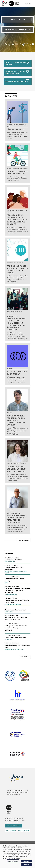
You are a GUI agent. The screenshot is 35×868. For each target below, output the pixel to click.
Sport (8, 312)
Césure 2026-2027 (16, 129)
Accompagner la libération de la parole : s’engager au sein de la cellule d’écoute (17, 220)
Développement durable (13, 168)
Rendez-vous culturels (15, 81)
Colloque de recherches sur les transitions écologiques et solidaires (16, 628)
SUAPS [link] (19, 560)
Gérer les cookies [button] (13, 861)
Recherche (20, 263)
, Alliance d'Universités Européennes (17, 792)
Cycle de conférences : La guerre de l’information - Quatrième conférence (17, 590)
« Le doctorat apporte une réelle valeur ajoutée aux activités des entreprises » (17, 518)
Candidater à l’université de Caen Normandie (17, 72)
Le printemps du (13, 560)
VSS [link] (17, 229)
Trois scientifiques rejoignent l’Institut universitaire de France (17, 269)
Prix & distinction (12, 263)
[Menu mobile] (28, 3)
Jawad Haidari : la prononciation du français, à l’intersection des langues (16, 420)
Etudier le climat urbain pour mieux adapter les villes (16, 469)
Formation (10, 464)
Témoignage (23, 464)
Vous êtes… (16, 20)
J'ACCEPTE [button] (26, 861)
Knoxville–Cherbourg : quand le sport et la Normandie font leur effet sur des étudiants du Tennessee (16, 323)
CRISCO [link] (16, 434)
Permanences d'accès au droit (15, 610)
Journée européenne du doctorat (17, 373)
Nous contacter (13, 826)
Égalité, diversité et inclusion (15, 211)
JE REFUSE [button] (27, 865)
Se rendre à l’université (17, 830)
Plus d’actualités (24, 540)
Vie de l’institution (19, 125)
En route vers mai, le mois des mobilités (17, 173)
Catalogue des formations (18, 29)
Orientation (10, 125)
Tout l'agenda (25, 657)
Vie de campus (24, 168)
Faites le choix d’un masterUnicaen (17, 63)
